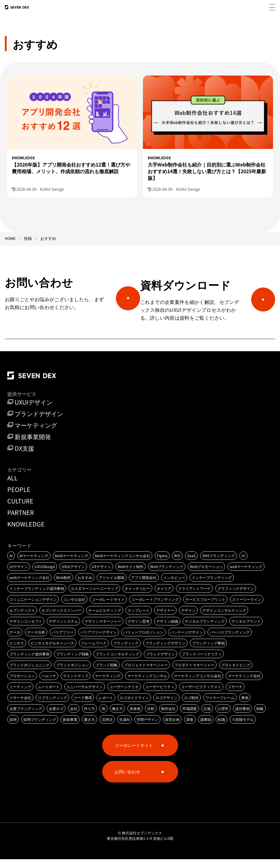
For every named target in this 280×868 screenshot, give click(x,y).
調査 (190, 728)
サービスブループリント (205, 608)
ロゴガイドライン (134, 706)
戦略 (260, 717)
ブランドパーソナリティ (202, 663)
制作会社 (168, 717)
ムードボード (49, 695)
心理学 (223, 717)
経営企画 (172, 728)
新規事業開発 (29, 446)
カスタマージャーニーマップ (94, 597)
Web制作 (64, 586)
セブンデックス (22, 619)
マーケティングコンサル (147, 684)
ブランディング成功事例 (29, 663)
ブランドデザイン (35, 422)
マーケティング (32, 434)
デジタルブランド (246, 630)
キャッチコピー (137, 597)
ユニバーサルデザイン (85, 695)
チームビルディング (105, 619)
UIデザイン (19, 575)
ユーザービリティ (160, 695)
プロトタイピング (236, 673)
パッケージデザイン (187, 641)
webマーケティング (246, 575)
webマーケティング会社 (29, 586)
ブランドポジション (73, 673)
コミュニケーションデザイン (33, 608)
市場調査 (190, 717)
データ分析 (36, 641)
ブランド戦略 (106, 673)
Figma (162, 564)
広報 (207, 717)
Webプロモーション (206, 575)
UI (243, 564)
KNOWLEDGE (26, 532)
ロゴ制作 (191, 706)
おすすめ (85, 586)
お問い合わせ (127, 780)
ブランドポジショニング (29, 673)
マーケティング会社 (244, 684)
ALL (12, 486)
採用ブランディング (40, 728)
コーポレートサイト (108, 608)
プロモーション (22, 684)
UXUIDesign (45, 575)
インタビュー (174, 586)
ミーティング (20, 695)
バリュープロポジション (143, 641)
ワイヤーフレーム (220, 706)
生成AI (125, 728)
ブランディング (126, 652)
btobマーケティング (72, 564)
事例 (245, 706)
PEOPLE (19, 498)
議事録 (206, 728)
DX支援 (21, 457)
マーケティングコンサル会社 (197, 684)
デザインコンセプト (26, 630)
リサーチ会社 (20, 706)
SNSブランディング (219, 564)
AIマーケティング (34, 564)
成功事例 (242, 717)
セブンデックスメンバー (62, 619)
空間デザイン (147, 728)
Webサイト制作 (131, 575)
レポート (106, 706)
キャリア (164, 597)
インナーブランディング (212, 586)
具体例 (135, 717)
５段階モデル (243, 728)
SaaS (191, 564)
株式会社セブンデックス (142, 841)
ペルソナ (49, 684)
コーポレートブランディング (155, 608)
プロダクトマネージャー (194, 673)
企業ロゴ (56, 717)
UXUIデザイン (30, 411)
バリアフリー (63, 641)
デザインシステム (63, 630)
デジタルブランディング (205, 630)
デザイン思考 (139, 630)
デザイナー (165, 619)
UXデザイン (101, 575)
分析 (151, 717)
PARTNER (21, 521)
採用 (13, 728)
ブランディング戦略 (73, 663)
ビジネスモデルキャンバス (52, 652)
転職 (221, 728)
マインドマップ (76, 684)
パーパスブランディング (230, 641)
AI (11, 564)
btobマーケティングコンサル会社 (123, 564)
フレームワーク (94, 652)
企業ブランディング (26, 717)
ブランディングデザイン (165, 652)
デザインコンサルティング (224, 619)
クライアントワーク (194, 597)
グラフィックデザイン (236, 597)
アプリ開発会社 (144, 586)
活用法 (107, 728)
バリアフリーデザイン (99, 641)
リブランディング (52, 706)
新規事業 (70, 728)
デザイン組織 (167, 630)
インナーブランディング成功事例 (37, 597)
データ (15, 641)
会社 (74, 717)
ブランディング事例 (208, 652)
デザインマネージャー (103, 630)
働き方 (117, 717)
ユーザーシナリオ (124, 695)
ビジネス (17, 652)
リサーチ (235, 695)
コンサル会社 (74, 608)
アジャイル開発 (112, 586)
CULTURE (20, 509)
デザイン (188, 619)
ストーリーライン (247, 608)
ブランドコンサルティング (117, 663)
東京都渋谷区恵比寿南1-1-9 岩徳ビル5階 (140, 847)
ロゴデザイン (167, 706)
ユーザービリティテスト (201, 695)
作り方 (89, 717)
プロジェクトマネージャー (146, 673)
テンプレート (139, 619)
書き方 (89, 728)
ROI (177, 564)
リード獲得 (83, 706)
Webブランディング (167, 575)
